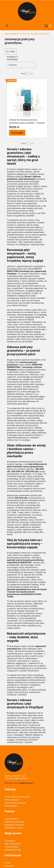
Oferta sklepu (11, 806)
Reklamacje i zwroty (14, 828)
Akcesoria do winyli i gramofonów (36, 34)
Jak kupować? (11, 819)
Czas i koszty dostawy (15, 803)
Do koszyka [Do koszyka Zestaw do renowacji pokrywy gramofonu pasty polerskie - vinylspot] (17, 133)
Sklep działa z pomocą (18, 783)
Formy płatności (12, 800)
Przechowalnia (11, 847)
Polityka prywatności (14, 822)
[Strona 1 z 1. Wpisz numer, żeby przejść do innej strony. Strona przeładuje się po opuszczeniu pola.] (28, 74)
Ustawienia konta (13, 850)
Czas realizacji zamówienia (17, 797)
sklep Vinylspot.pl (12, 34)
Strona (23, 74)
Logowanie (10, 841)
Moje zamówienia (13, 844)
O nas (7, 863)
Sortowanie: (12, 59)
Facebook (9, 866)
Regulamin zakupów (14, 825)
